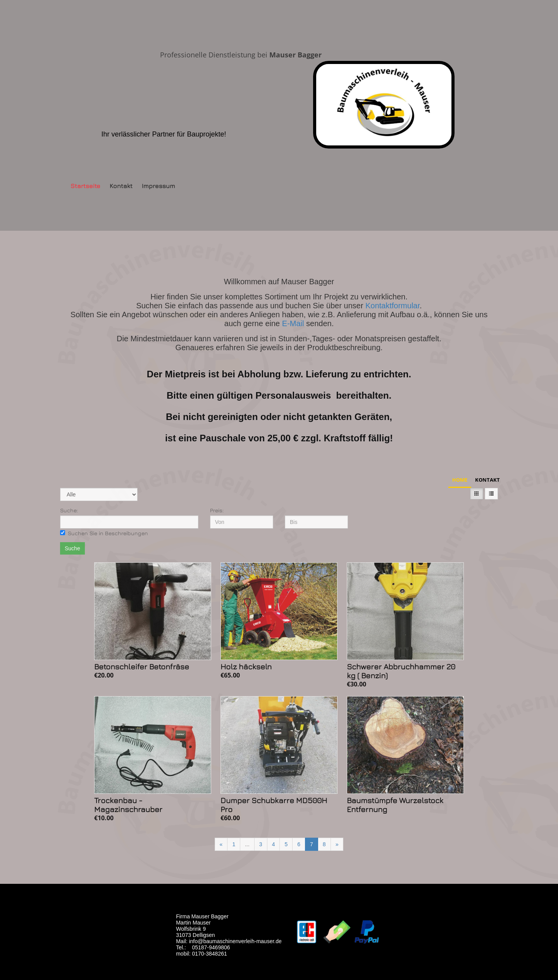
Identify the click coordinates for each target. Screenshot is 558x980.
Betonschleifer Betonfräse (142, 666)
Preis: (217, 510)
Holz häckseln (246, 666)
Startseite (85, 186)
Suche (72, 548)
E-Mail (294, 323)
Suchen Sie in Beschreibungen (104, 533)
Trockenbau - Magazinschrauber (128, 805)
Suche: (69, 510)
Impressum (158, 186)
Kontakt (121, 186)
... (247, 844)
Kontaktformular (393, 306)
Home (460, 480)
